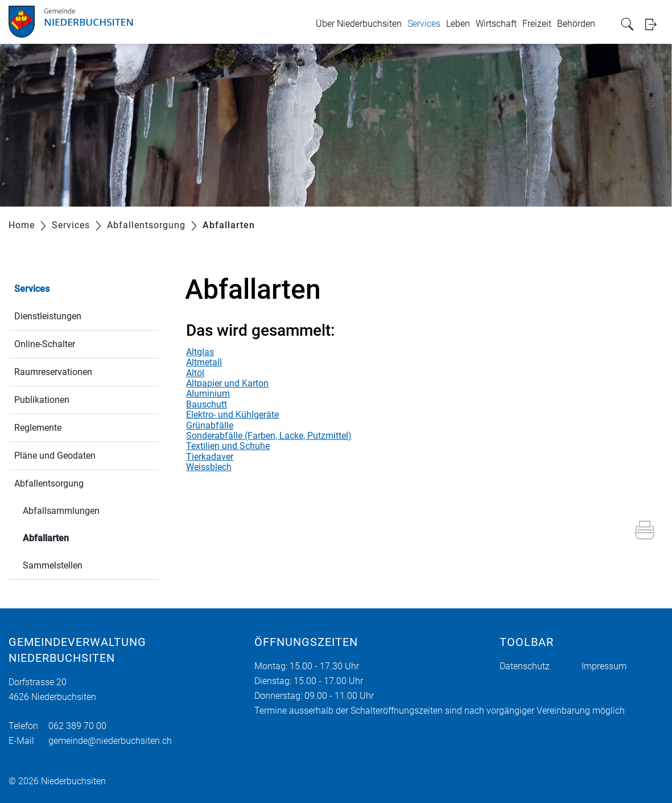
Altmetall (204, 362)
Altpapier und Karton (227, 383)
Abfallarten (73, 537)
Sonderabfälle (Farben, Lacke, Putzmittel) (269, 436)
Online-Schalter (45, 344)
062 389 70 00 (77, 726)
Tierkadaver (210, 457)
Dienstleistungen (48, 316)
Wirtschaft (496, 24)
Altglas (200, 352)
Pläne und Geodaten (55, 456)
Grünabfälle (210, 425)
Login (654, 24)
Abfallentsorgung (49, 483)
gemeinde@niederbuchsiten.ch (110, 741)
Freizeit (537, 24)
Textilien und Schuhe (228, 446)
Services (424, 24)
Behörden (576, 24)
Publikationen (42, 400)
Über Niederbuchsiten (359, 24)
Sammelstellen (53, 565)
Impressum (604, 666)
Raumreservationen (53, 372)
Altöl (195, 373)
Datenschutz (525, 666)
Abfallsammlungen (61, 511)
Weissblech (209, 467)
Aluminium (208, 394)
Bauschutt (207, 404)
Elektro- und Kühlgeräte (232, 415)
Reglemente (38, 428)
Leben (458, 24)
